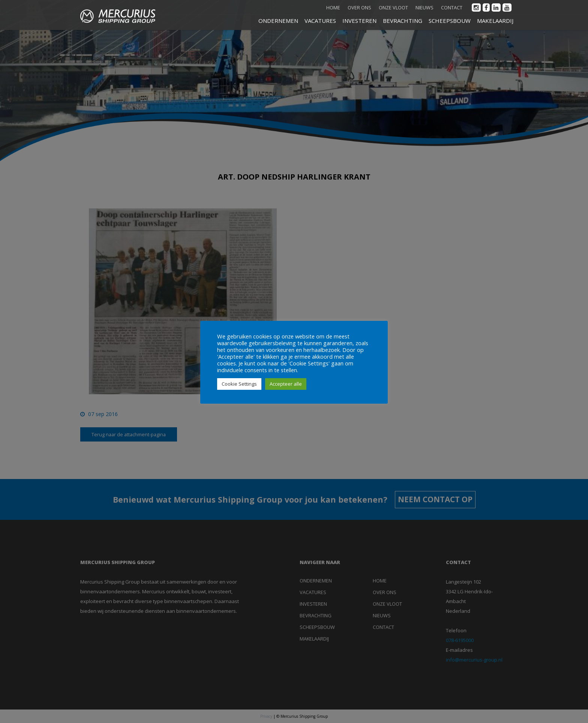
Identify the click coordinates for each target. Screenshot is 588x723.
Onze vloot (393, 7)
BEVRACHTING (403, 21)
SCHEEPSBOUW (450, 21)
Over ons (359, 7)
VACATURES (320, 21)
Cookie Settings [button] (239, 384)
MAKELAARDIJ (495, 21)
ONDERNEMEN (278, 21)
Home (333, 7)
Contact (452, 7)
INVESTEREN (359, 21)
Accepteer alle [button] (286, 384)
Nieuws (424, 7)
